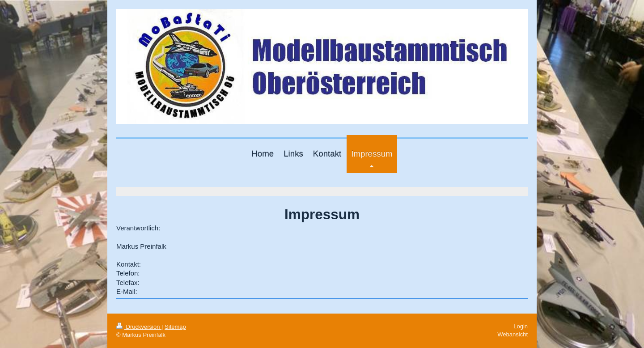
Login (521, 326)
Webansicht (513, 334)
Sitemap (175, 327)
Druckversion (139, 327)
